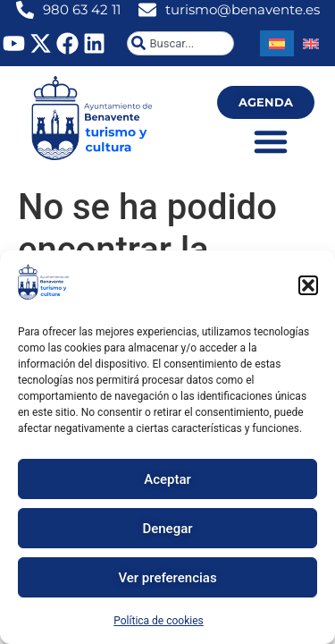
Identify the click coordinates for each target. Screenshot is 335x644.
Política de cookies (159, 621)
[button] (308, 285)
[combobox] (180, 43)
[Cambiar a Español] (277, 43)
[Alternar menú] (271, 141)
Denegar (167, 529)
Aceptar (167, 479)
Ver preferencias (167, 578)
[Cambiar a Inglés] (311, 43)
